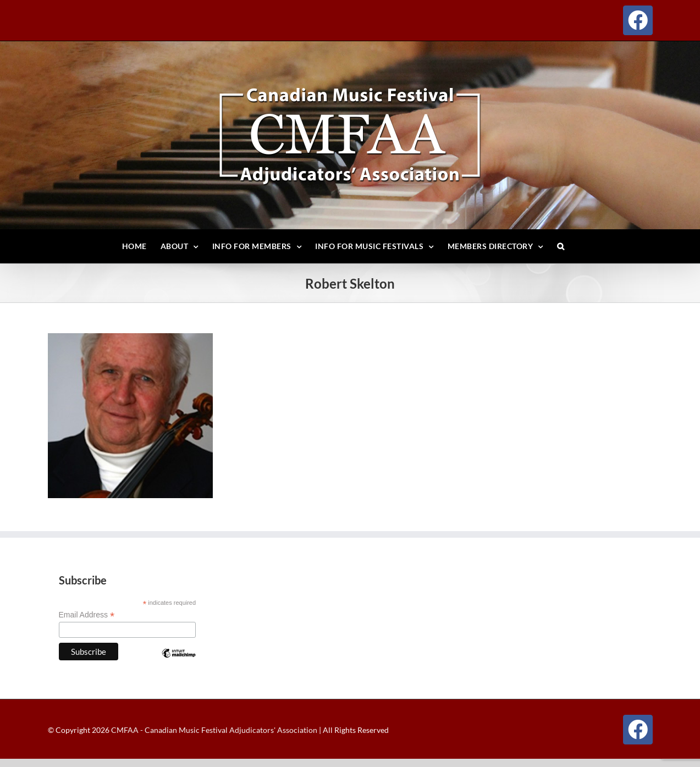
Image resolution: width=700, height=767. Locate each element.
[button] (561, 246)
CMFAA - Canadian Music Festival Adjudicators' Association (213, 730)
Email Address (87, 615)
